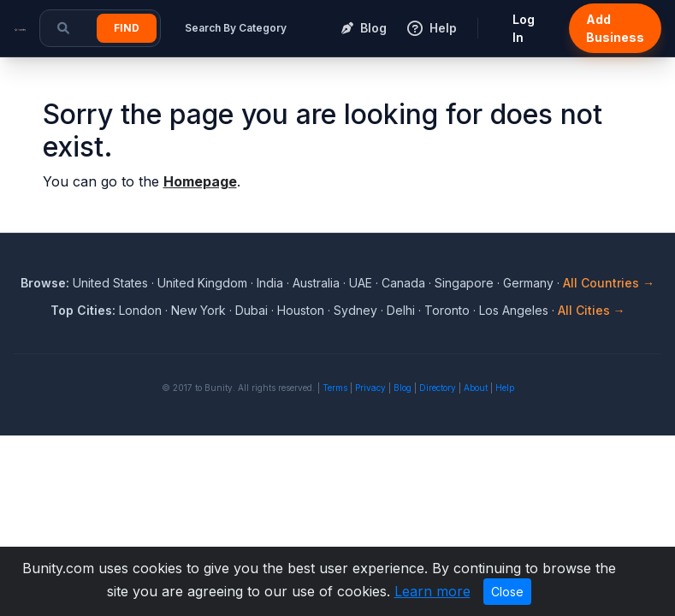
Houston (301, 310)
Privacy (370, 388)
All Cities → (592, 310)
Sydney (355, 310)
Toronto (447, 310)
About (476, 388)
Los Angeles (514, 310)
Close (507, 592)
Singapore (464, 283)
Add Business (615, 28)
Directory (438, 388)
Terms (335, 388)
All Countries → (609, 283)
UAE (361, 283)
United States (110, 283)
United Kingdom (202, 283)
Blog (403, 388)
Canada (403, 283)
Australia (316, 283)
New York (198, 310)
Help (505, 388)
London (140, 310)
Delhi (401, 310)
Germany (528, 283)
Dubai (252, 310)
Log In (524, 28)
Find (127, 28)
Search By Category (236, 28)
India (270, 283)
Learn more (432, 591)
